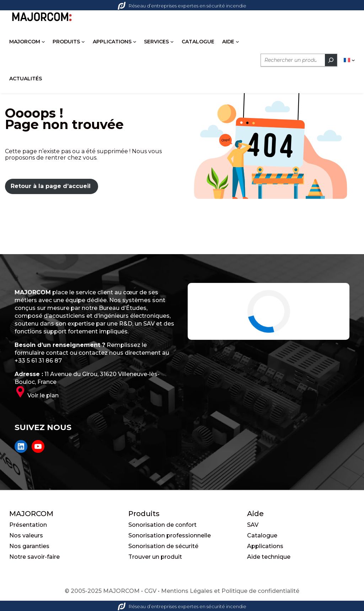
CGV (150, 591)
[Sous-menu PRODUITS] (83, 42)
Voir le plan (43, 395)
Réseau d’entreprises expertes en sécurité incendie (182, 6)
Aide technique (269, 557)
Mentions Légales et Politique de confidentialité (230, 591)
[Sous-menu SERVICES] (172, 42)
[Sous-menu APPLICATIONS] (135, 42)
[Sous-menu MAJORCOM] (43, 42)
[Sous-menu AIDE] (237, 42)
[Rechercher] (331, 60)
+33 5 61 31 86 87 (38, 361)
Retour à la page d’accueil (51, 186)
